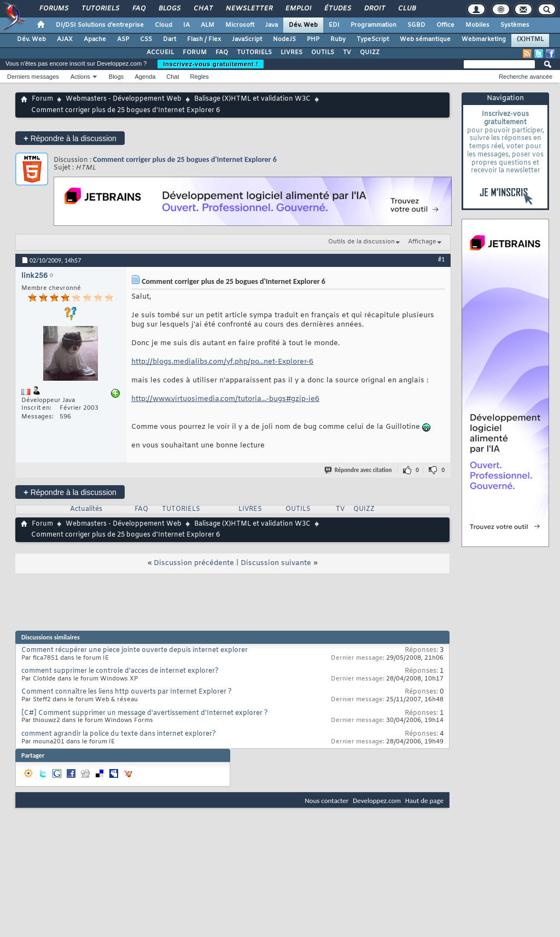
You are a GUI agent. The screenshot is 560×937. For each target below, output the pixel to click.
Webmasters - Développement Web (124, 99)
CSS (146, 39)
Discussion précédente (194, 563)
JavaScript (247, 39)
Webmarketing (484, 39)
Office (445, 25)
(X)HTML (530, 39)
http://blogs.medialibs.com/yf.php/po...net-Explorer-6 (222, 362)
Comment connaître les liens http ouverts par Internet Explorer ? (127, 692)
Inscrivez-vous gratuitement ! (211, 64)
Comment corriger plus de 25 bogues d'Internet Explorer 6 (185, 159)
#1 (441, 259)
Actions (80, 77)
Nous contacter (326, 801)
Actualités (86, 509)
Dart (170, 39)
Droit (374, 9)
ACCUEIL (160, 53)
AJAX (65, 39)
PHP (313, 39)
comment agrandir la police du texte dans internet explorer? (119, 734)
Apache (95, 39)
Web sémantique (425, 39)
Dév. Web (303, 25)
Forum (42, 99)
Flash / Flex (204, 39)
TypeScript (373, 39)
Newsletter (249, 9)
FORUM (195, 53)
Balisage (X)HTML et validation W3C (252, 99)
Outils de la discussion (361, 242)
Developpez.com (377, 801)
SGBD (416, 25)
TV (347, 53)
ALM (208, 25)
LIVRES (291, 53)
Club (406, 9)
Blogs (169, 9)
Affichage (422, 242)
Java (272, 25)
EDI (334, 25)
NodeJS (284, 39)
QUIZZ (370, 53)
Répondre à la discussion (70, 138)
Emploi (298, 9)
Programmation (374, 25)
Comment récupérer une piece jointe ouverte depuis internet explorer (135, 650)
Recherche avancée (526, 77)
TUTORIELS (254, 53)
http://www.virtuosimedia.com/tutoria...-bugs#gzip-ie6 (225, 399)
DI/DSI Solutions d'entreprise (100, 25)
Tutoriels (100, 9)
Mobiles (477, 25)
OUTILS (323, 53)
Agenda (145, 77)
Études (337, 9)
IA (186, 25)
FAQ (138, 9)
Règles (200, 77)
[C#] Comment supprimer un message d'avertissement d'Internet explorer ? (145, 713)
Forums (53, 9)
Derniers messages (33, 77)
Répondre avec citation (359, 470)
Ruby (338, 39)
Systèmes (515, 25)
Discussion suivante (276, 563)
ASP (123, 39)
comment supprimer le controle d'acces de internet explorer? (120, 671)
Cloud (164, 25)
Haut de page (424, 801)
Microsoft (240, 25)
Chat (203, 9)
